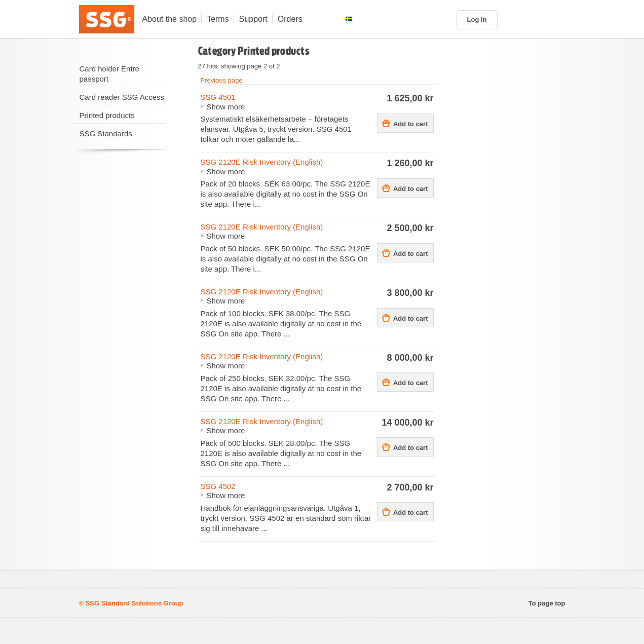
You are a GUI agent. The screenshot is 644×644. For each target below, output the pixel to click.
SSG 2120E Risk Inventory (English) (262, 162)
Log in (477, 20)
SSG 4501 (218, 97)
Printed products (107, 115)
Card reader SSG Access (122, 97)
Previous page (222, 80)
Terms (218, 19)
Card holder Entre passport (109, 74)
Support (253, 19)
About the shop (170, 19)
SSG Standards (106, 134)
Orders (290, 19)
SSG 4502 (218, 486)
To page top (547, 603)
